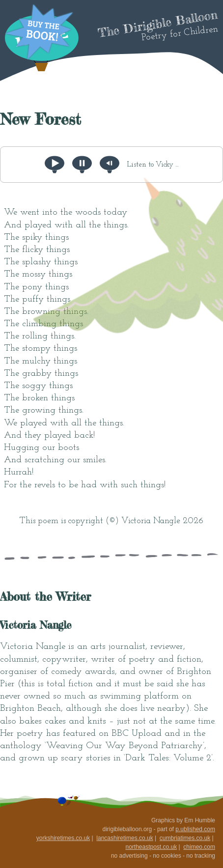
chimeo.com (199, 847)
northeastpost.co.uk (151, 847)
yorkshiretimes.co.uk (63, 838)
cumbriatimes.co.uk (185, 838)
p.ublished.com (195, 829)
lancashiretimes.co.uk (125, 838)
